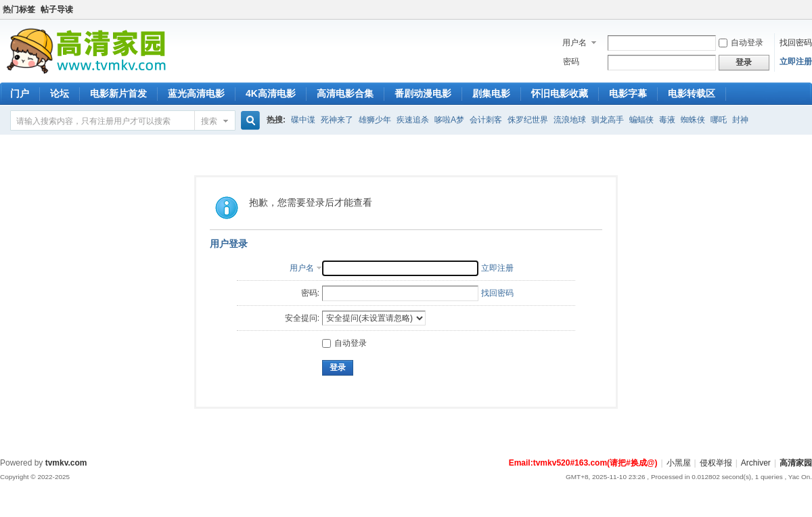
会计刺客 (486, 120)
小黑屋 (679, 463)
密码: (310, 293)
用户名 (574, 43)
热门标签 (19, 9)
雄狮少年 (375, 120)
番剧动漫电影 (423, 93)
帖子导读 (57, 9)
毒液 (667, 120)
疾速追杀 (413, 120)
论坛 (60, 93)
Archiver (756, 463)
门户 (20, 93)
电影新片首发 (118, 93)
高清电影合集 (345, 93)
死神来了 (337, 120)
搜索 (209, 121)
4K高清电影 (271, 93)
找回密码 (796, 43)
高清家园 (796, 463)
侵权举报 (716, 463)
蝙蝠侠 (641, 120)
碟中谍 (303, 120)
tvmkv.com (66, 463)
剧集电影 (491, 93)
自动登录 (741, 43)
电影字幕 (628, 93)
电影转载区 (692, 93)
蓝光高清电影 (196, 93)
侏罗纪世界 (528, 120)
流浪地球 (570, 120)
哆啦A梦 (449, 120)
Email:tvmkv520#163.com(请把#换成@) (583, 463)
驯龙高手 (608, 120)
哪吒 (719, 120)
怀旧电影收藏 (560, 93)
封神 (740, 120)
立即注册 (796, 62)
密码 (571, 62)
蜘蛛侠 (693, 120)
